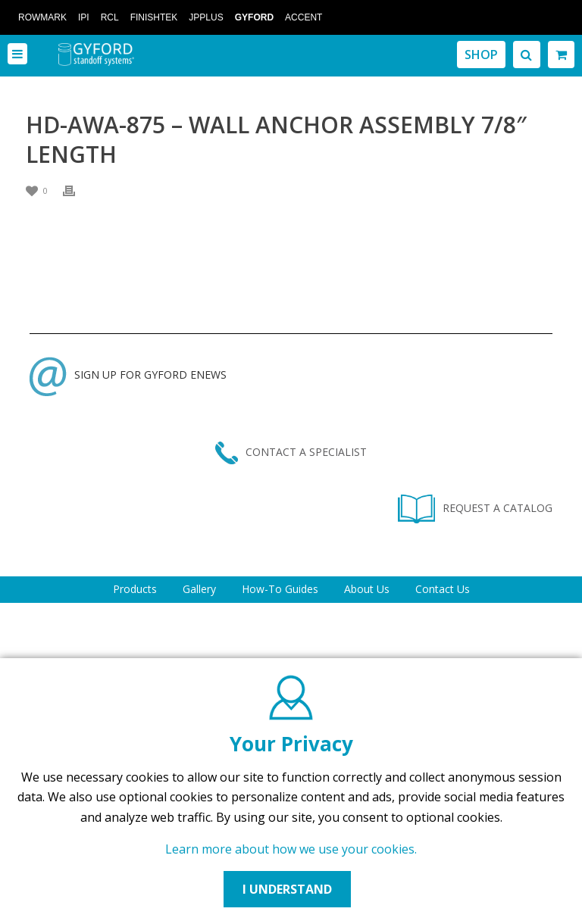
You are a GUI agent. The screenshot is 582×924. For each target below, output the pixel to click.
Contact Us (443, 589)
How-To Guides (280, 589)
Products (135, 589)
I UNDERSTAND (287, 889)
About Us (367, 589)
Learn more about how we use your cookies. (291, 849)
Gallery (199, 589)
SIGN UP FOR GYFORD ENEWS (128, 375)
